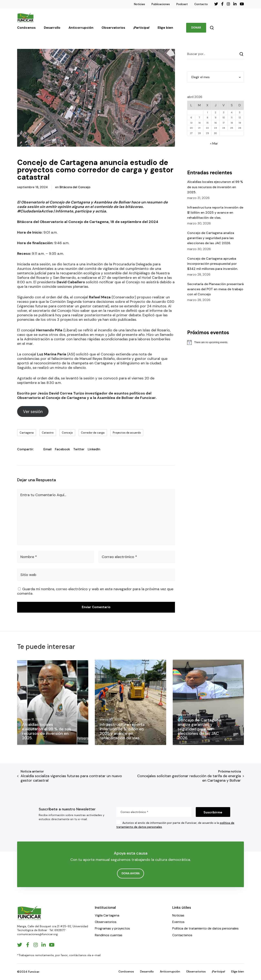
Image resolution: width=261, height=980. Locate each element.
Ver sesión (33, 412)
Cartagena (27, 433)
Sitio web (28, 575)
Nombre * (29, 557)
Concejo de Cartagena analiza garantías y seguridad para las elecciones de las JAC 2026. (211, 238)
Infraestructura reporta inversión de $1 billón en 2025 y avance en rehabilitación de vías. (215, 213)
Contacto (201, 4)
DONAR (196, 28)
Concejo (67, 433)
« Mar (214, 143)
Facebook (62, 449)
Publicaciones (161, 4)
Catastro (48, 433)
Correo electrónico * (119, 557)
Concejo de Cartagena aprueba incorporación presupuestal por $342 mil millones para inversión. (213, 264)
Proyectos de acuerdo (127, 433)
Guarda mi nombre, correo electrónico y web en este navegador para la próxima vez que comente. (95, 591)
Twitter (79, 449)
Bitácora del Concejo (75, 187)
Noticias (139, 4)
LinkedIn (94, 449)
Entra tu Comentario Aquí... (43, 495)
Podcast (182, 4)
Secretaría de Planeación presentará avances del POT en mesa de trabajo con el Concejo (215, 289)
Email (48, 449)
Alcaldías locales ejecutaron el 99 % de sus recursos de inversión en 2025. (215, 187)
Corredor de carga (93, 433)
